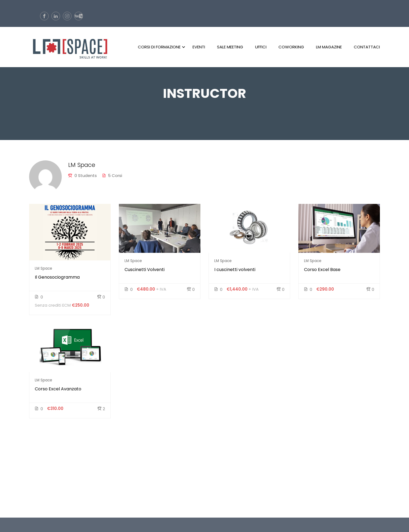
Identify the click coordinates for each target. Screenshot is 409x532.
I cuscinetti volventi (235, 272)
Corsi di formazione (159, 47)
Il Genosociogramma (57, 279)
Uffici (261, 47)
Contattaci (367, 47)
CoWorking (291, 47)
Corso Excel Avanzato (58, 391)
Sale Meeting (230, 47)
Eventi (199, 47)
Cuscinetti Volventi (145, 272)
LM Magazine (329, 47)
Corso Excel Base (322, 272)
